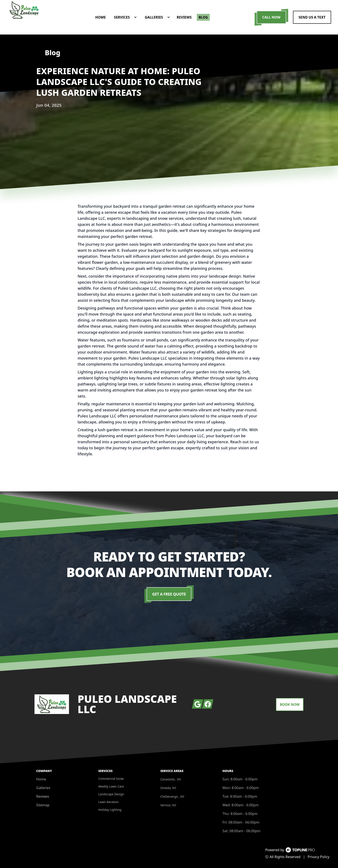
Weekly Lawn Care (111, 786)
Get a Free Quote (169, 594)
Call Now (271, 17)
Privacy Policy (318, 857)
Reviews (43, 796)
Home (41, 779)
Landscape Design (111, 794)
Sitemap (43, 805)
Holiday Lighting (110, 810)
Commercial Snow (111, 779)
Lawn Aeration (108, 802)
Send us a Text (312, 17)
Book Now (290, 704)
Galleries (43, 788)
